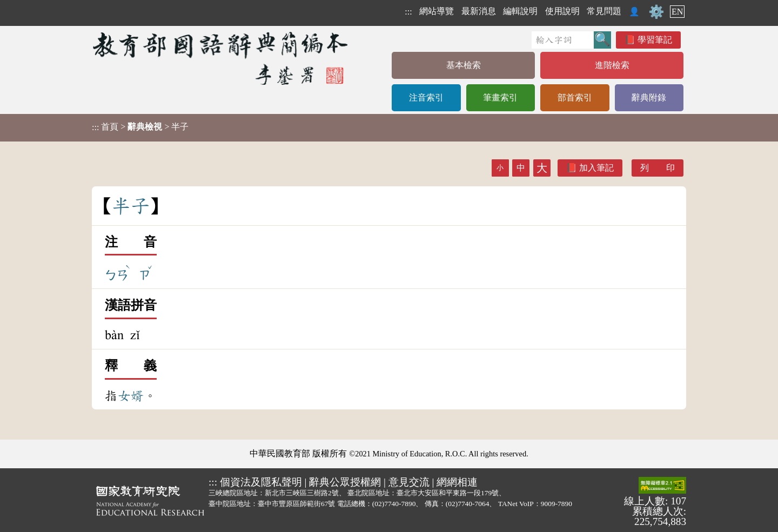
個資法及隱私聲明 (261, 482)
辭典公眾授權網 (345, 482)
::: (408, 12)
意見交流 (409, 482)
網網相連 (457, 482)
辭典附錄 (649, 97)
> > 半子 (140, 127)
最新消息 (479, 11)
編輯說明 (520, 11)
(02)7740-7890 (394, 504)
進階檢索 (612, 65)
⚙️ (656, 12)
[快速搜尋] (563, 40)
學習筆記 (655, 40)
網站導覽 (437, 11)
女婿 (131, 396)
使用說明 (562, 11)
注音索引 (426, 97)
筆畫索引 (500, 97)
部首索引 (575, 97)
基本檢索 (464, 65)
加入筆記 (596, 168)
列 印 (658, 168)
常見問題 (604, 11)
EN (677, 12)
